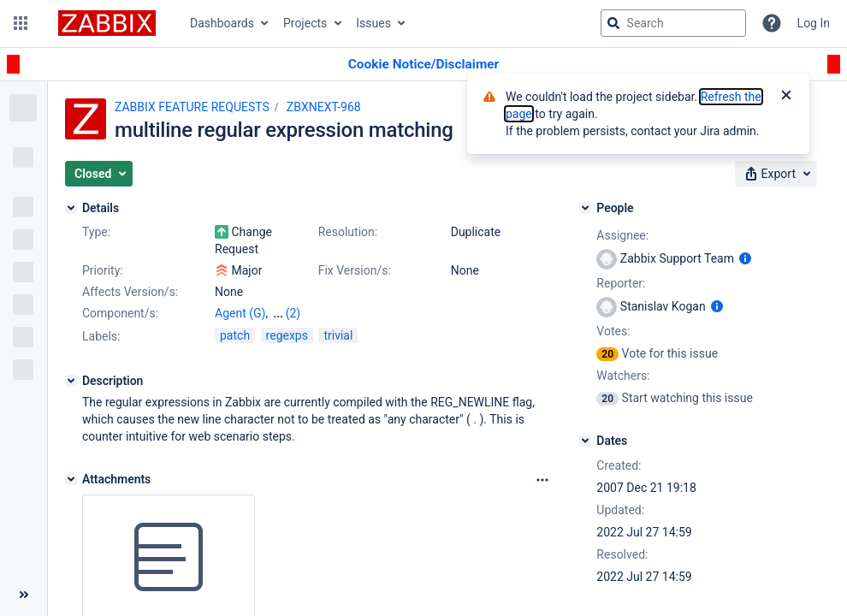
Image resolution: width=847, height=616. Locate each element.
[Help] (772, 23)
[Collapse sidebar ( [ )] (24, 595)
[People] (585, 208)
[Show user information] (745, 258)
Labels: (101, 336)
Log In (814, 23)
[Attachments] (71, 479)
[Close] (786, 97)
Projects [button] (305, 23)
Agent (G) (240, 313)
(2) (293, 313)
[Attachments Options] (542, 480)
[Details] (71, 208)
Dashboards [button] (222, 23)
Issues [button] (373, 23)
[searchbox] (673, 23)
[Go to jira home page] (107, 23)
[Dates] (585, 441)
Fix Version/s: (355, 270)
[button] (21, 23)
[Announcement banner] (423, 65)
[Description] (71, 381)
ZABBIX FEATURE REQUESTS (192, 107)
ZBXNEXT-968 (324, 107)
